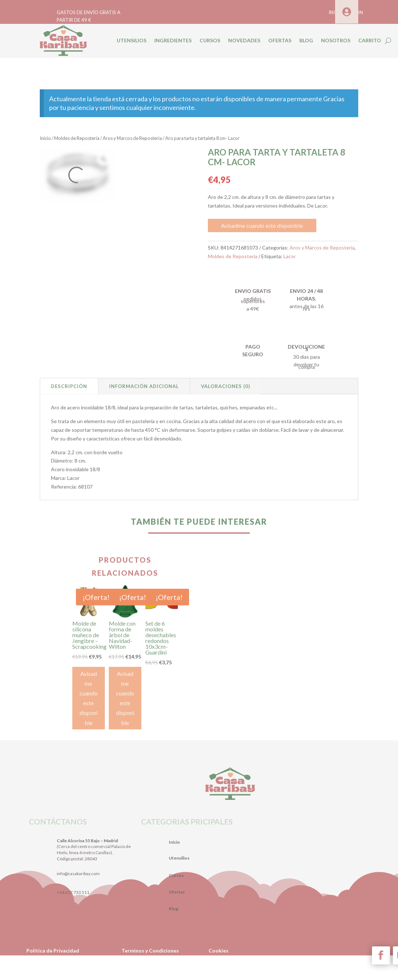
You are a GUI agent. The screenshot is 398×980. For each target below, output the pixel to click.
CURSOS (210, 40)
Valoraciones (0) (226, 386)
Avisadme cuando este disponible (262, 225)
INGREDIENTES (173, 40)
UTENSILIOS (132, 40)
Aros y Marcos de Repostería (132, 138)
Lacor (290, 256)
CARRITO (370, 40)
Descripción (69, 386)
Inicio (45, 138)
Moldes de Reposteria (77, 138)
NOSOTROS (336, 40)
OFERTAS (280, 40)
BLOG (306, 40)
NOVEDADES (244, 40)
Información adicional (144, 386)
